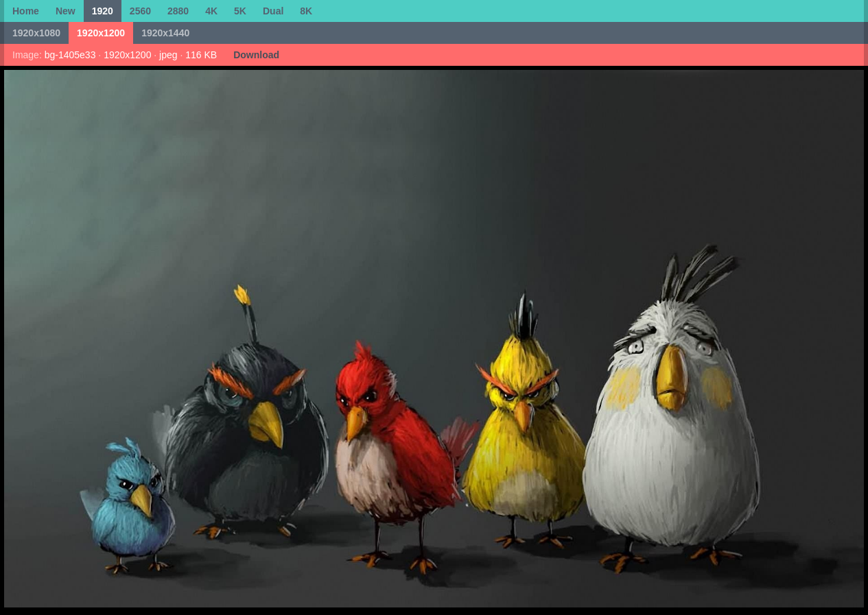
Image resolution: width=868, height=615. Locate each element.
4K (211, 11)
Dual (273, 11)
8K (306, 11)
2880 (178, 11)
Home (26, 11)
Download (256, 55)
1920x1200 (101, 33)
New (66, 11)
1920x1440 (165, 33)
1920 (103, 11)
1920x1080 (36, 33)
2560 (140, 11)
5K (240, 11)
